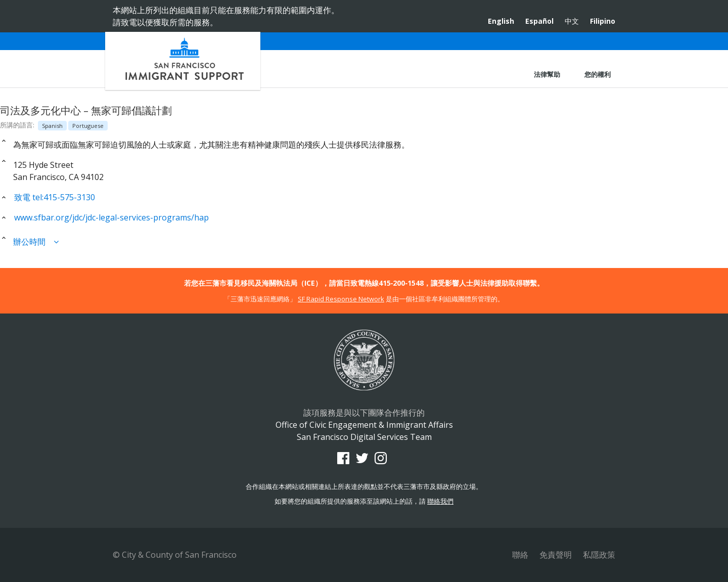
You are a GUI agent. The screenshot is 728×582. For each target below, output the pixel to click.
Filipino (603, 21)
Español (539, 21)
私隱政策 (599, 555)
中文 (572, 21)
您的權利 (598, 74)
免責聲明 (556, 555)
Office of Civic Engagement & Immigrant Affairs (183, 61)
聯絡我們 (440, 501)
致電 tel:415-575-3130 (48, 197)
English (501, 21)
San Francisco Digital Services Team (364, 437)
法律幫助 (547, 74)
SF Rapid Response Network (341, 299)
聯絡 (520, 555)
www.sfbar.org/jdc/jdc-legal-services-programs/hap (104, 217)
